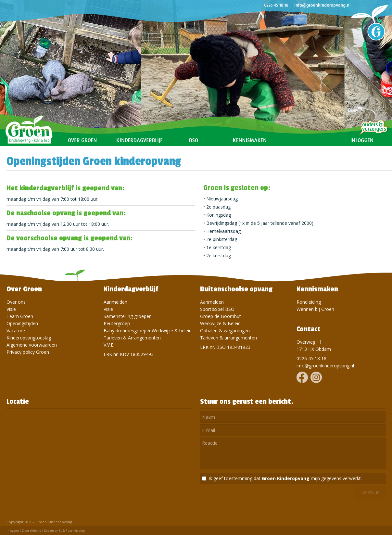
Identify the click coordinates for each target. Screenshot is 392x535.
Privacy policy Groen (28, 352)
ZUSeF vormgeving (72, 531)
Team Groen (20, 316)
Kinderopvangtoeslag (29, 338)
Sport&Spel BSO (217, 309)
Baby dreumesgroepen (128, 331)
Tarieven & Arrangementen (132, 338)
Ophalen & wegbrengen (225, 331)
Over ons (16, 302)
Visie (11, 309)
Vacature (16, 331)
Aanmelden (115, 302)
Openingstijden (22, 323)
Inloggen (13, 531)
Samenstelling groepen (128, 316)
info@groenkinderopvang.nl (325, 366)
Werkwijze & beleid (172, 331)
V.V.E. (109, 345)
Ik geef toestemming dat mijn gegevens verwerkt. (285, 478)
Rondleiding (309, 302)
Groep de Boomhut (221, 316)
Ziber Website (32, 531)
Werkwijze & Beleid (220, 323)
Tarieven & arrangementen (228, 338)
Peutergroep (117, 323)
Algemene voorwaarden (32, 345)
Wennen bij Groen (315, 309)
